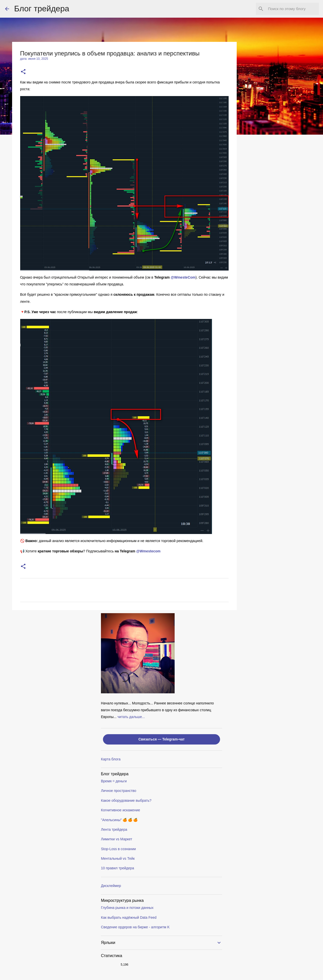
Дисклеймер (111, 886)
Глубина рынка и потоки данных (127, 908)
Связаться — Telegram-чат (161, 739)
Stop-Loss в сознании (118, 849)
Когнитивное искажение (120, 810)
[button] (23, 72)
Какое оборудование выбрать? (126, 800)
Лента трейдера (114, 829)
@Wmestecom (148, 551)
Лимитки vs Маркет (117, 839)
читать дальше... (131, 717)
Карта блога (111, 759)
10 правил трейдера (117, 868)
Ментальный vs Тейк (118, 858)
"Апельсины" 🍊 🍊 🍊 (119, 820)
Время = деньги (114, 781)
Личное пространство (119, 791)
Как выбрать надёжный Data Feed (129, 917)
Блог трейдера (42, 9)
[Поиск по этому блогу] (292, 9)
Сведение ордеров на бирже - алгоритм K (135, 927)
